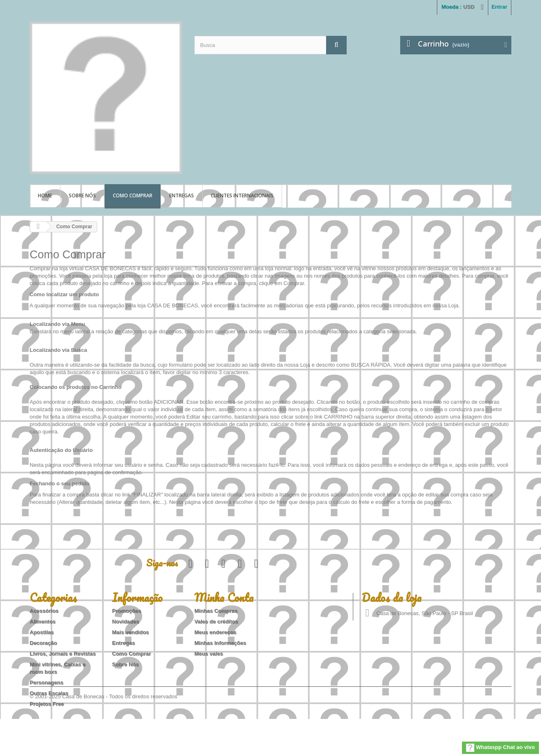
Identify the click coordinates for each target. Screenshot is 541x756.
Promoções (127, 611)
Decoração (43, 643)
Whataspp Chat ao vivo (500, 748)
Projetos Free (47, 704)
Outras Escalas (49, 693)
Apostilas (42, 632)
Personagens (47, 682)
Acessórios (44, 611)
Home (45, 195)
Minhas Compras (216, 611)
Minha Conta (224, 597)
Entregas (182, 195)
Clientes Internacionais (242, 195)
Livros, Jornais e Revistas (63, 654)
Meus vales (209, 654)
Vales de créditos (216, 621)
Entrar (499, 7)
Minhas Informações (220, 643)
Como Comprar (133, 195)
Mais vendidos (131, 632)
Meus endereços (215, 632)
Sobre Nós (82, 195)
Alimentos (43, 621)
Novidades (126, 621)
